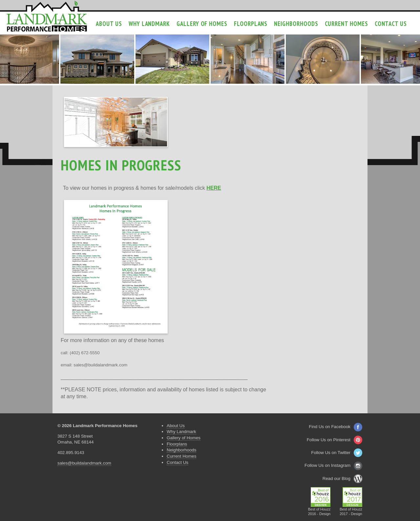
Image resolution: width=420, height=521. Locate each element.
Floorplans (251, 24)
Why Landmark (149, 24)
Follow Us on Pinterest (335, 440)
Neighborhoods (296, 24)
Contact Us (391, 24)
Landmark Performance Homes (47, 16)
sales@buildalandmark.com (84, 463)
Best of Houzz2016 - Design (319, 510)
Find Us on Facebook (336, 427)
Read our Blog (342, 478)
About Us (109, 24)
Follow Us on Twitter (337, 453)
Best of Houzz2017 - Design (351, 510)
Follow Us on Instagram (333, 465)
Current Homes (346, 24)
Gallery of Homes (202, 24)
